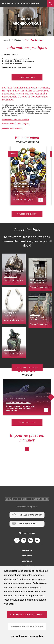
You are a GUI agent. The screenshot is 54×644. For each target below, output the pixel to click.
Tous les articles (27, 422)
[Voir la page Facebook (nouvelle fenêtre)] (27, 449)
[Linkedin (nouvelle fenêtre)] (30, 540)
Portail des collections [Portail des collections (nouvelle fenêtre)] (27, 368)
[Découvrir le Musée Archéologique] (28, 176)
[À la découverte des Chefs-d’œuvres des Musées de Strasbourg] (27, 397)
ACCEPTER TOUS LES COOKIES (27, 615)
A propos (27, 561)
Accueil (7, 40)
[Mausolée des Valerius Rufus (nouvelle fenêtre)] (40, 274)
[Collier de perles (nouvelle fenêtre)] (14, 306)
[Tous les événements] (27, 214)
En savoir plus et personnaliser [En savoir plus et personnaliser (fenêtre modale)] (27, 636)
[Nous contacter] (27, 524)
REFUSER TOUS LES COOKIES (27, 626)
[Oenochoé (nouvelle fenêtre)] (14, 342)
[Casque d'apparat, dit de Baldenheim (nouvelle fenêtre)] (14, 269)
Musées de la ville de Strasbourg (21, 4)
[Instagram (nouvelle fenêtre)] (24, 540)
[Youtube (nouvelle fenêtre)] (37, 540)
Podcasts (27, 556)
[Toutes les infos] (27, 77)
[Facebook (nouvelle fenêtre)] (17, 540)
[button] (51, 397)
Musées (18, 40)
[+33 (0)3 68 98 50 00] (27, 515)
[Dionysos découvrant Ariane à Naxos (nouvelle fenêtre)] (40, 311)
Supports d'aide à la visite (12, 128)
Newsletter (27, 550)
